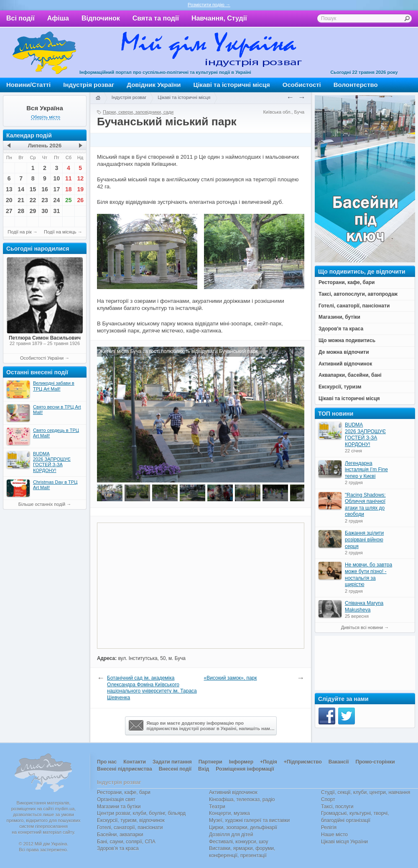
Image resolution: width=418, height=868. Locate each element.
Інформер (241, 762)
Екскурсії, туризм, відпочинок (131, 820)
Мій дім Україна (44, 53)
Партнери (210, 762)
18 (69, 189)
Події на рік (19, 232)
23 (45, 200)
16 (45, 189)
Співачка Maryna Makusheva (364, 607)
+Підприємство (303, 762)
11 (69, 178)
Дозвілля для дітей (231, 835)
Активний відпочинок (233, 792)
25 (69, 200)
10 (57, 178)
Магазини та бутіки (119, 807)
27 (9, 211)
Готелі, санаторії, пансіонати (130, 827)
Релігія (329, 827)
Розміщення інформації (245, 769)
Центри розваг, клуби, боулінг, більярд (141, 813)
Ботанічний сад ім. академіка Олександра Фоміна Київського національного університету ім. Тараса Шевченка (152, 688)
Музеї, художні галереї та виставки (249, 820)
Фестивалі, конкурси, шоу (238, 842)
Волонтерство (356, 85)
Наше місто (334, 835)
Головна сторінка (98, 98)
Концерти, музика (229, 813)
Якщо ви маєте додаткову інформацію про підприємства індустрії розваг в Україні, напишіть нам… (202, 726)
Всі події (20, 18)
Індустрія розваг (89, 85)
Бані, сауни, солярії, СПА (126, 842)
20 (9, 200)
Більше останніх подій (42, 504)
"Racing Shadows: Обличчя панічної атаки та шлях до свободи (365, 505)
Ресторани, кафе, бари (124, 792)
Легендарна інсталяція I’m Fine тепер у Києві (366, 470)
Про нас (107, 762)
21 (21, 200)
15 (33, 189)
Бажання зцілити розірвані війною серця (364, 539)
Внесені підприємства (125, 769)
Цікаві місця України (344, 842)
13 (9, 189)
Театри (217, 807)
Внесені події (175, 769)
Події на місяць (60, 232)
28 (21, 211)
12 (80, 178)
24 (57, 200)
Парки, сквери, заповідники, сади (138, 112)
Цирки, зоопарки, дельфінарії (243, 827)
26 (80, 200)
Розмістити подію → (209, 5)
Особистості (302, 85)
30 (45, 211)
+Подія (269, 762)
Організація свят (116, 799)
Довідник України (154, 85)
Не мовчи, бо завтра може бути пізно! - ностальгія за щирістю (368, 575)
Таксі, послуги (337, 807)
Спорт (328, 799)
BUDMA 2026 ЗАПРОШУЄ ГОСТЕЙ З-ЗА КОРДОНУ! (365, 435)
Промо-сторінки (375, 762)
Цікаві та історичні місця (232, 85)
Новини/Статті (28, 85)
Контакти (135, 762)
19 (80, 189)
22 (33, 200)
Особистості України (42, 358)
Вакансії (339, 762)
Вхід (204, 769)
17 (57, 189)
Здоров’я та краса (118, 848)
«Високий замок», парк (231, 678)
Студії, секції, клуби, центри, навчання (366, 792)
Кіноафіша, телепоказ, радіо (242, 799)
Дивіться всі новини (362, 627)
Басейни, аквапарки (120, 835)
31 (57, 211)
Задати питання (172, 762)
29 (33, 211)
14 (21, 189)
